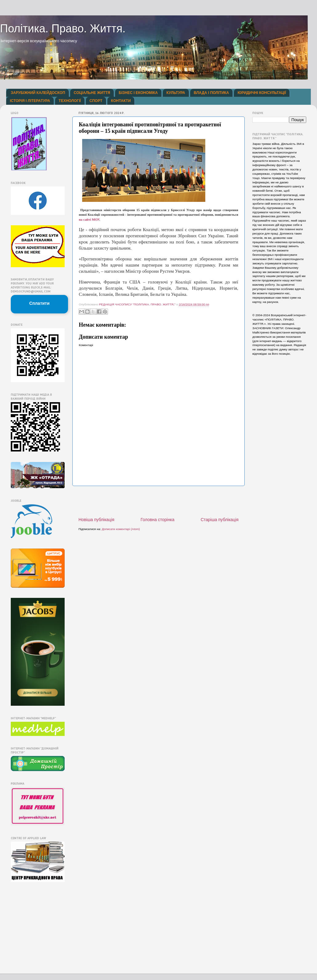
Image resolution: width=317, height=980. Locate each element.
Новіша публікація (96, 520)
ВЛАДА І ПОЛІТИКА (211, 93)
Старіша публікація (220, 520)
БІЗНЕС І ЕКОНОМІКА (138, 93)
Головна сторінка (158, 520)
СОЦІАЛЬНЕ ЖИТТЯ (92, 93)
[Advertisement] (158, 501)
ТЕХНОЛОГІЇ (70, 101)
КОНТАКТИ (121, 101)
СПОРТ (96, 101)
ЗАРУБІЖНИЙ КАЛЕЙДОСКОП (38, 93)
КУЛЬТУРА (176, 93)
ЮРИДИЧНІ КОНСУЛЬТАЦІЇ (262, 93)
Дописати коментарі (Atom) (121, 529)
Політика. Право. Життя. (63, 29)
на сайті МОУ (89, 219)
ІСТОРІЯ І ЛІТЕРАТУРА (30, 101)
